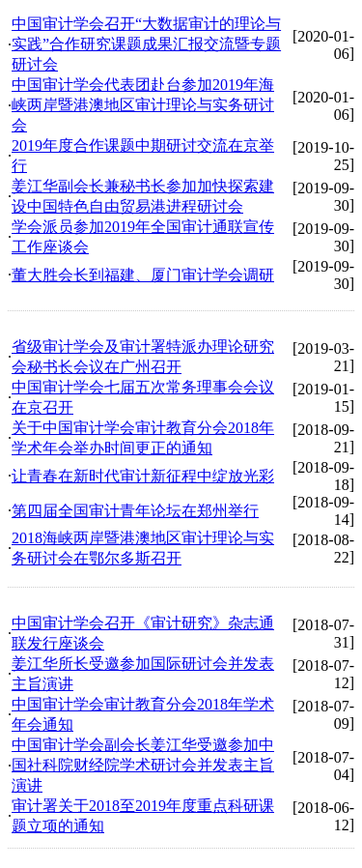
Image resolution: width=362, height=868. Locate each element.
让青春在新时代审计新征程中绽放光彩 (143, 476)
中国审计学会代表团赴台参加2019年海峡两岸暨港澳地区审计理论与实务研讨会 (143, 105)
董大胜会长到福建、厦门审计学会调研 (143, 275)
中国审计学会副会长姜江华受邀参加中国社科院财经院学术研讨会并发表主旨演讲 (143, 765)
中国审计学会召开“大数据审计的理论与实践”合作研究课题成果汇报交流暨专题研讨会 (146, 44)
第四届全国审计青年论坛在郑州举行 (135, 511)
